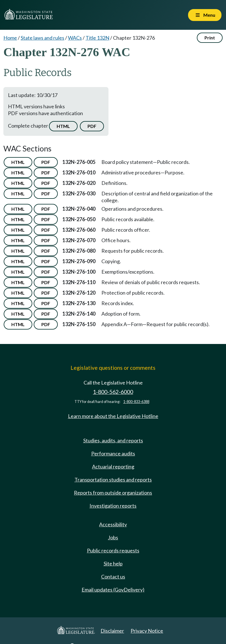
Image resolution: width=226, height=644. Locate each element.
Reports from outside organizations (113, 493)
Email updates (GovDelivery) (113, 590)
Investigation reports (113, 506)
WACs (75, 38)
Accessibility (113, 524)
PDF (92, 126)
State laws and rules (42, 38)
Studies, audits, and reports (113, 440)
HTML (63, 126)
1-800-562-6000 (113, 392)
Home (10, 38)
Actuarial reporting (113, 466)
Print (210, 38)
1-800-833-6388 (136, 402)
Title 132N (97, 38)
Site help (113, 563)
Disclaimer (112, 631)
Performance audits (113, 453)
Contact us (113, 577)
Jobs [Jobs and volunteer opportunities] (113, 537)
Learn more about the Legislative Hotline (113, 416)
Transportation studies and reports (113, 480)
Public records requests (113, 550)
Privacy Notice (147, 631)
